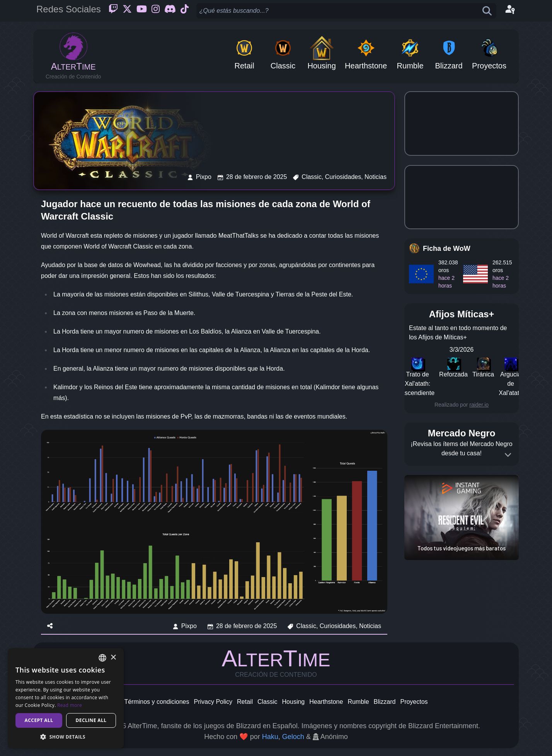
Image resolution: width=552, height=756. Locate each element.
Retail (245, 702)
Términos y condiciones (157, 702)
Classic (267, 702)
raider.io (479, 405)
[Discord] (170, 11)
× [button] (113, 658)
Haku (270, 737)
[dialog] (66, 698)
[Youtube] (142, 11)
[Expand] (508, 455)
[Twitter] (127, 11)
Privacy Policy (213, 702)
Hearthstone (326, 702)
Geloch (293, 737)
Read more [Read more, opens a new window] (70, 705)
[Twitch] (113, 11)
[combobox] (102, 658)
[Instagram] (156, 11)
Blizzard (385, 702)
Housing (294, 702)
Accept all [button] (39, 720)
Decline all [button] (91, 720)
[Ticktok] (185, 11)
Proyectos (414, 702)
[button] (66, 737)
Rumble (358, 702)
